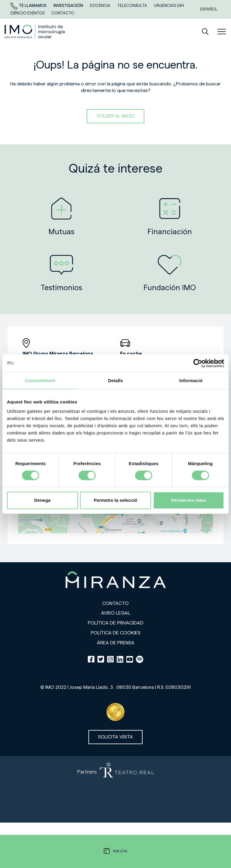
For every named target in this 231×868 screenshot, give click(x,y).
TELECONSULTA (133, 6)
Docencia (101, 6)
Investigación (69, 6)
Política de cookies (116, 633)
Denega (42, 500)
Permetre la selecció (115, 500)
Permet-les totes (189, 500)
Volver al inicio (115, 116)
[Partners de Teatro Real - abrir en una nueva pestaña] (115, 790)
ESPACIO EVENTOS (28, 13)
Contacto (115, 603)
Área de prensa (116, 643)
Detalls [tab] (115, 380)
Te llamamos (29, 6)
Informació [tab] (191, 380)
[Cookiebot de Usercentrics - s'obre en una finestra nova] (198, 363)
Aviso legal (116, 613)
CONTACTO (63, 13)
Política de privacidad (116, 623)
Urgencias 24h (169, 6)
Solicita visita (115, 737)
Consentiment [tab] (40, 380)
